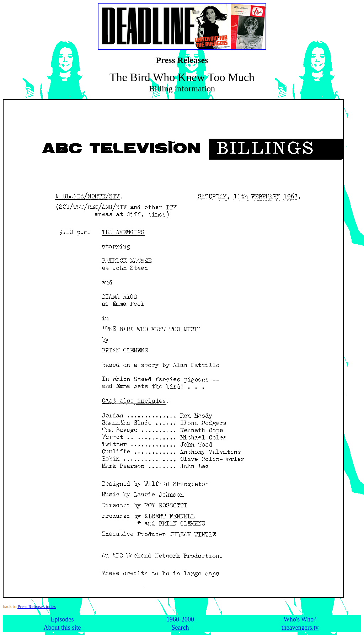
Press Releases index (37, 606)
